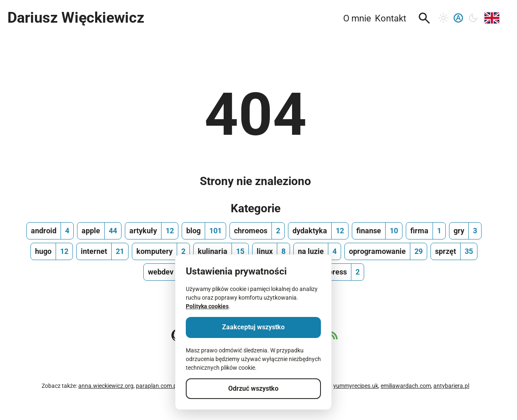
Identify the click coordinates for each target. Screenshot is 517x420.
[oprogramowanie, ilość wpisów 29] (386, 251)
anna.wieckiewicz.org (106, 386)
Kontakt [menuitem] (391, 18)
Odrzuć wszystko (253, 388)
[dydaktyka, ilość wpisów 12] (318, 231)
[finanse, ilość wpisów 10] (377, 231)
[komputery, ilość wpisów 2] (161, 251)
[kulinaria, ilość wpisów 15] (221, 251)
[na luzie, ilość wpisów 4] (317, 251)
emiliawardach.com (406, 386)
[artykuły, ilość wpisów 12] (152, 231)
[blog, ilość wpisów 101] (204, 231)
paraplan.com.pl (157, 386)
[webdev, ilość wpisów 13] (169, 272)
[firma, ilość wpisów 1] (426, 231)
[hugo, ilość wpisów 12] (52, 251)
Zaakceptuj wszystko (253, 327)
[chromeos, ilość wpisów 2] (257, 231)
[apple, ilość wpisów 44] (99, 231)
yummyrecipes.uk (356, 386)
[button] (424, 18)
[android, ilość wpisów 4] (50, 231)
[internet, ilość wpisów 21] (102, 251)
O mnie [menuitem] (357, 18)
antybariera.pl (451, 386)
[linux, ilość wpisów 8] (271, 251)
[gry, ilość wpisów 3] (465, 231)
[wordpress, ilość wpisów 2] (336, 272)
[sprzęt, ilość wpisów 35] (454, 251)
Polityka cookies (207, 306)
